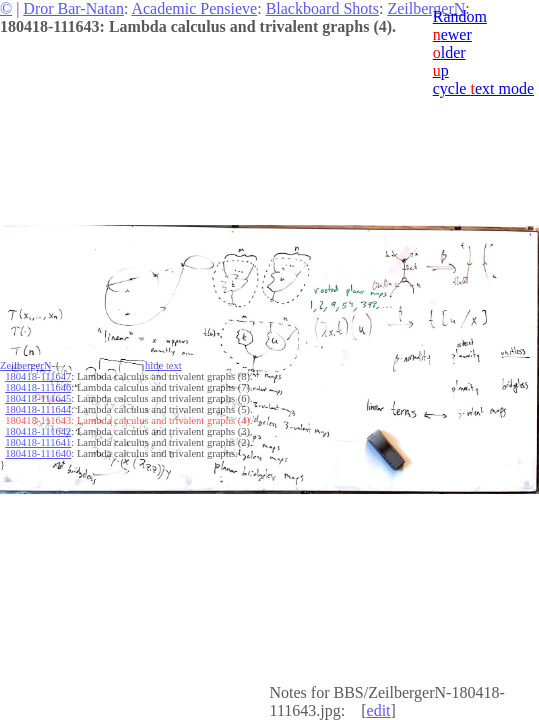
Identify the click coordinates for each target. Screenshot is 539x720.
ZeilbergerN (426, 8)
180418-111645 (38, 398)
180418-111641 (38, 442)
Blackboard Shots (322, 8)
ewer (452, 34)
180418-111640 (38, 453)
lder (449, 52)
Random (460, 16)
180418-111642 (38, 431)
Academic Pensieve (194, 8)
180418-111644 (38, 409)
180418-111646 (38, 387)
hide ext (163, 365)
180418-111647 (38, 376)
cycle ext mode (483, 88)
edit (379, 710)
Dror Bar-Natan (73, 8)
